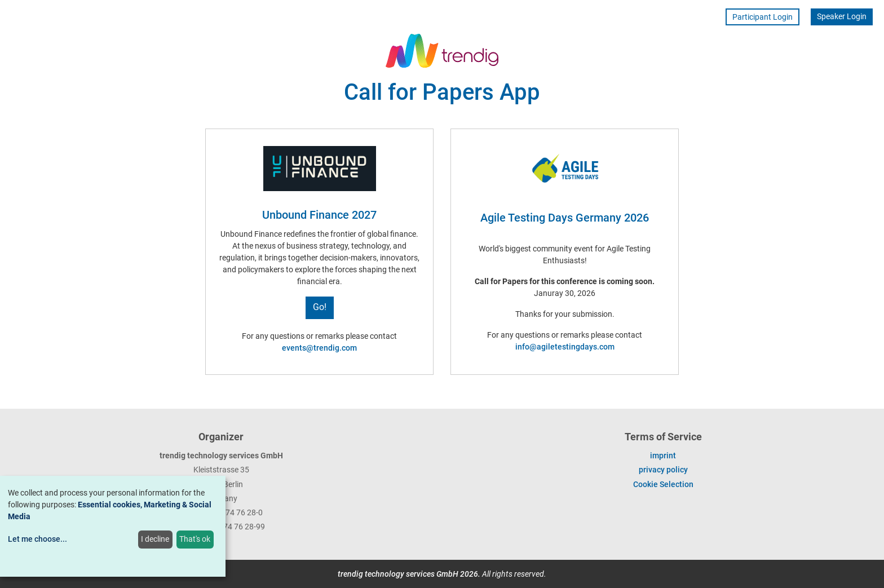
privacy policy (663, 470)
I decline (155, 539)
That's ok (195, 539)
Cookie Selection (663, 484)
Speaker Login (842, 16)
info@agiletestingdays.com (565, 347)
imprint (663, 456)
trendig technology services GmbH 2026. (409, 574)
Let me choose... (37, 539)
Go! (320, 307)
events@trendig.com (319, 348)
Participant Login (763, 17)
